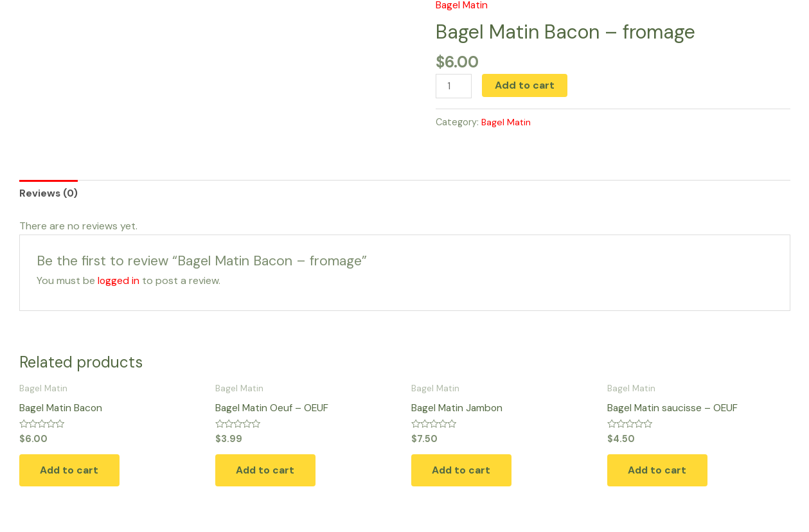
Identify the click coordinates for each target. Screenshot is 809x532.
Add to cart (526, 85)
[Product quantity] (454, 86)
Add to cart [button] (75, 473)
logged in (119, 282)
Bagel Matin (507, 123)
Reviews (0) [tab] (49, 194)
